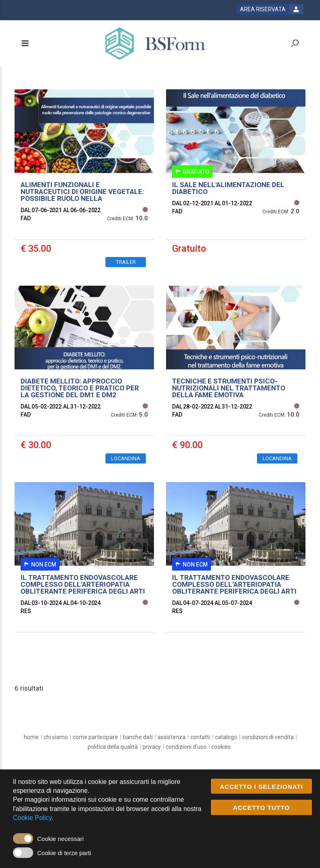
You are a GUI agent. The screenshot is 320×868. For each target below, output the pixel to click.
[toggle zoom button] (295, 44)
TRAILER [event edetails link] (126, 262)
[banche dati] (138, 737)
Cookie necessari (60, 839)
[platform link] (155, 43)
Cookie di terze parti (64, 853)
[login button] (270, 9)
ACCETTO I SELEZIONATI (261, 787)
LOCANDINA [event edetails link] (126, 458)
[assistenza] (172, 737)
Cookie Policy (32, 818)
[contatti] (200, 737)
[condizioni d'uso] (186, 747)
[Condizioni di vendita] (268, 737)
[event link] (84, 181)
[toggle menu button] (25, 44)
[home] (31, 737)
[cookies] (221, 747)
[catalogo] (226, 737)
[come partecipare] (95, 737)
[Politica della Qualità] (113, 747)
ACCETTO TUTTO (262, 808)
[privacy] (152, 747)
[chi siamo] (56, 737)
